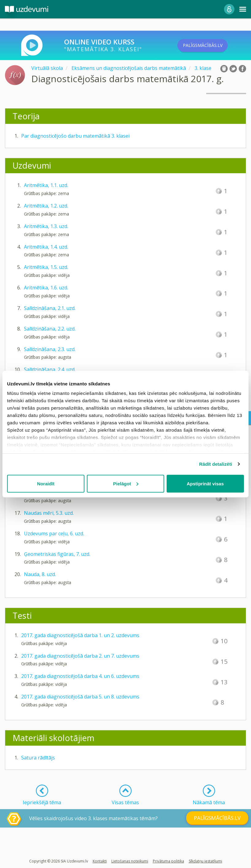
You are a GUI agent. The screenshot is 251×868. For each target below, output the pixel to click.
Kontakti (100, 861)
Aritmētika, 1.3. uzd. (46, 226)
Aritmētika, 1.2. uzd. (46, 206)
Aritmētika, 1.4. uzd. (46, 247)
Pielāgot (126, 483)
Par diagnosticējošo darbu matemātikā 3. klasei (75, 136)
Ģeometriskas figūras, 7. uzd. (57, 554)
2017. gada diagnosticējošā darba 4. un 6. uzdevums (80, 676)
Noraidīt (46, 483)
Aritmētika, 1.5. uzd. (46, 267)
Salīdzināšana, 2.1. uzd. (50, 308)
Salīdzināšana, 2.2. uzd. (50, 329)
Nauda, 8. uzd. (40, 574)
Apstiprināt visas (205, 483)
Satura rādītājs (38, 758)
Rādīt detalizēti (216, 464)
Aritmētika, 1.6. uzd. (46, 288)
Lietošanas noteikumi (130, 861)
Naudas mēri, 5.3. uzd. (49, 513)
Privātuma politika (168, 861)
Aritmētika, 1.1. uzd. (46, 185)
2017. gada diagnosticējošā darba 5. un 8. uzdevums (80, 697)
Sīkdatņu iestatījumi (205, 861)
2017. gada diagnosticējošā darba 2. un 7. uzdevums (80, 656)
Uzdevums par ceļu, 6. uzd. (54, 533)
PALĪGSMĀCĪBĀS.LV (212, 45)
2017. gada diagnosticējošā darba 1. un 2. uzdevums (80, 635)
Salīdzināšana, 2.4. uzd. (50, 369)
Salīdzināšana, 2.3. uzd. (50, 349)
